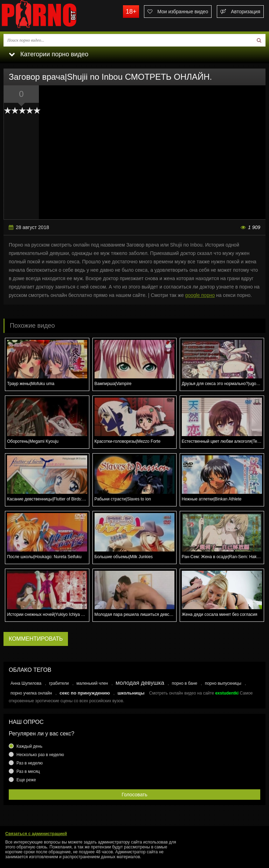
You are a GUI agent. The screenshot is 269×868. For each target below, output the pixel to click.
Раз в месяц (28, 771)
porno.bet (53, 16)
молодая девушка (140, 683)
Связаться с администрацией (36, 834)
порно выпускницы (223, 683)
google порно (200, 295)
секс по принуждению (85, 693)
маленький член (92, 683)
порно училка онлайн (31, 693)
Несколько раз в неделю (40, 755)
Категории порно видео (49, 54)
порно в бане (184, 683)
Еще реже (26, 780)
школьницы (131, 693)
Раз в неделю (30, 763)
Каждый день (29, 746)
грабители (59, 683)
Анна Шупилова (26, 683)
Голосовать (134, 795)
